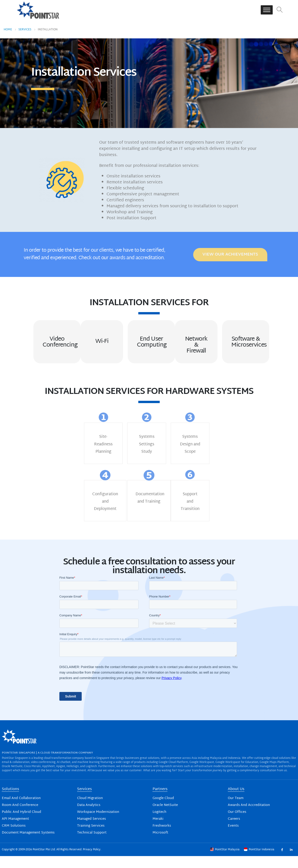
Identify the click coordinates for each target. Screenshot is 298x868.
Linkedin (291, 850)
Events (233, 826)
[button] (279, 10)
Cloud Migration (90, 798)
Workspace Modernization (98, 812)
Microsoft (160, 833)
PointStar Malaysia (225, 850)
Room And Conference (20, 805)
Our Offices (237, 812)
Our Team (236, 798)
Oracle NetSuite (165, 805)
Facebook (282, 850)
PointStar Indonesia (259, 850)
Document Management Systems (28, 833)
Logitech (159, 812)
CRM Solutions (14, 826)
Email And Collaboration (21, 798)
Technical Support (92, 833)
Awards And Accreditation (249, 805)
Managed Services (91, 819)
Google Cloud (163, 798)
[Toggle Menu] (267, 10)
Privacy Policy (92, 850)
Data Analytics (89, 805)
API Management (15, 819)
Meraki (158, 819)
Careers (234, 819)
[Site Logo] (38, 10)
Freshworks (162, 826)
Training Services (91, 826)
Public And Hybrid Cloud (22, 812)
